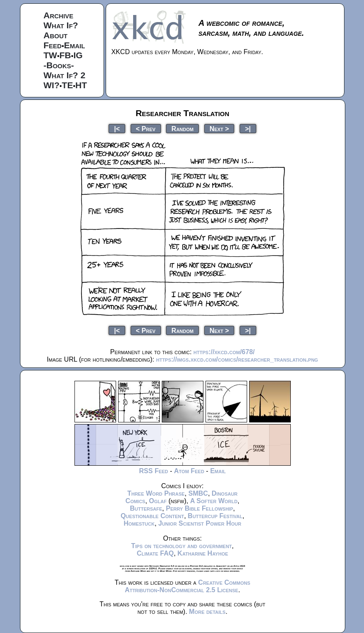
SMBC (198, 493)
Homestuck (139, 523)
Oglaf (158, 501)
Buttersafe (146, 508)
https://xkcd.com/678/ (224, 352)
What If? (61, 25)
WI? (52, 85)
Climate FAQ (155, 553)
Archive (59, 15)
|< (117, 128)
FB (65, 55)
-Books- (59, 65)
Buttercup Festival (215, 516)
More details (207, 612)
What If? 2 (65, 75)
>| (248, 128)
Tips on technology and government (181, 546)
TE (68, 85)
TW (51, 55)
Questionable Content (152, 516)
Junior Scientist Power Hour (200, 523)
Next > (219, 128)
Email (75, 45)
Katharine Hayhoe (203, 553)
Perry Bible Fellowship (200, 508)
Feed (53, 45)
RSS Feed (154, 471)
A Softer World (214, 501)
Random (182, 128)
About (56, 35)
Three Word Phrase (156, 493)
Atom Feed (189, 471)
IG (78, 55)
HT (81, 85)
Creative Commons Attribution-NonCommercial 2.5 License (188, 586)
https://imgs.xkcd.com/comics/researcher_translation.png (237, 359)
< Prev (146, 128)
